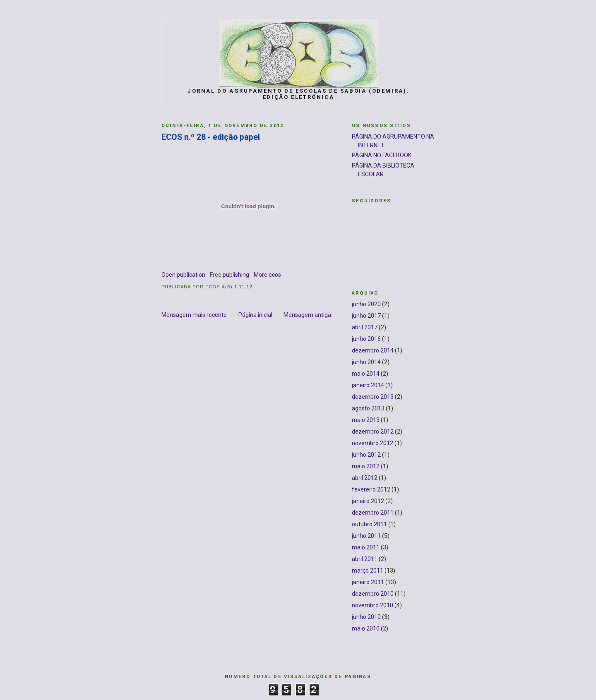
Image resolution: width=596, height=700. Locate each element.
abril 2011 (365, 559)
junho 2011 (366, 536)
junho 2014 (366, 362)
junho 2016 (366, 339)
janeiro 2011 (368, 582)
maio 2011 (366, 547)
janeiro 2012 (368, 501)
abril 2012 (365, 478)
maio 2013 (366, 420)
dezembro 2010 (373, 594)
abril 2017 (365, 327)
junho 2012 (366, 455)
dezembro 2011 (373, 513)
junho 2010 (366, 617)
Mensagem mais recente (194, 315)
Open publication (183, 275)
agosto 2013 (368, 408)
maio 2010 (366, 628)
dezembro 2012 (373, 432)
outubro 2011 (369, 524)
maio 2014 (366, 374)
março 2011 (368, 571)
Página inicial (255, 315)
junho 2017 (366, 316)
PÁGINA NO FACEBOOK (382, 155)
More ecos (267, 275)
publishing (236, 275)
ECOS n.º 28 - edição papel (211, 137)
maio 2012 (366, 466)
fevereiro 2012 (371, 489)
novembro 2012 (372, 443)
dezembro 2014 (373, 350)
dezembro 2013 (373, 397)
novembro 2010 (372, 605)
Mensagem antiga (307, 315)
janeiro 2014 (368, 385)
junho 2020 (366, 304)
